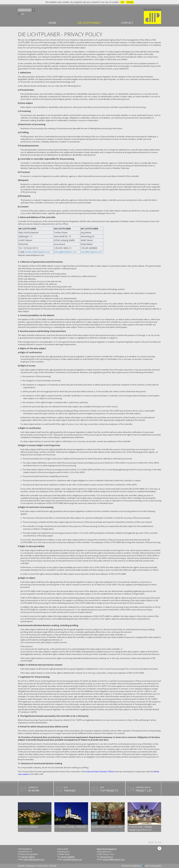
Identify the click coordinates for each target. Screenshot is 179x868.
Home (52, 23)
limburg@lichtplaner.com (65, 252)
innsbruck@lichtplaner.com (38, 252)
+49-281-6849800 (67, 857)
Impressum (31, 866)
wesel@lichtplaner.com (91, 252)
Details (130, 2)
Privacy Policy (43, 866)
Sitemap (53, 866)
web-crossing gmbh (153, 866)
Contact (127, 23)
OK (122, 2)
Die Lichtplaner (89, 23)
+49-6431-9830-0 (28, 857)
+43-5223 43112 (106, 857)
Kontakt (21, 866)
